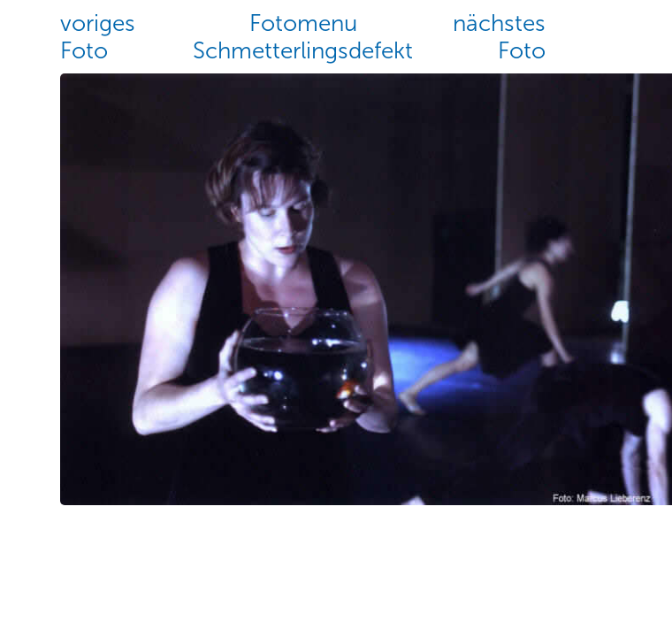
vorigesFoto (98, 37)
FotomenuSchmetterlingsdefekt (303, 37)
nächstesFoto (499, 37)
